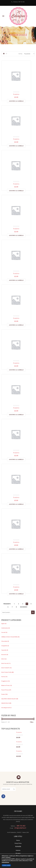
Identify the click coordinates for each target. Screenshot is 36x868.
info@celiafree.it (20, 828)
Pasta (3, 694)
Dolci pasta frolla (6, 672)
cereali (3, 632)
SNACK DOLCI (5, 703)
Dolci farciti (5, 663)
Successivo (24, 607)
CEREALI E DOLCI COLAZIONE (9, 637)
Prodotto (16, 94)
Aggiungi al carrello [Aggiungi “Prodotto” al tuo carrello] (16, 101)
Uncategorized (6, 708)
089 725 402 (22, 2)
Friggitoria (4, 681)
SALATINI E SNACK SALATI (9, 699)
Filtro (32, 722)
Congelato (4, 646)
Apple (3, 624)
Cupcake (4, 650)
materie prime (5, 685)
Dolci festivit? (5, 668)
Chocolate (4, 641)
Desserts (4, 655)
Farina (3, 677)
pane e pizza (5, 690)
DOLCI (3, 659)
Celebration (5, 628)
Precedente (7, 604)
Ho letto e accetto (6, 865)
